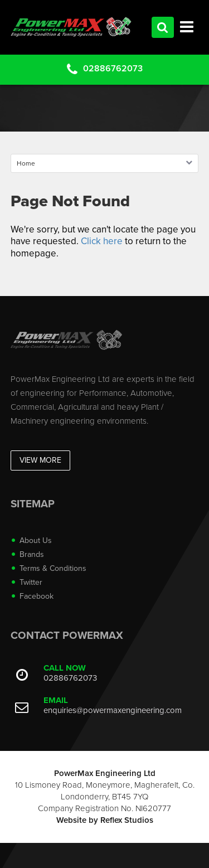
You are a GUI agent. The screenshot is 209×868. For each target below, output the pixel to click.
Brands (32, 554)
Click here (102, 241)
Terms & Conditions (53, 568)
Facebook (37, 596)
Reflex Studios (127, 820)
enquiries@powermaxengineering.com (113, 710)
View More (40, 460)
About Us (36, 540)
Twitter (31, 582)
